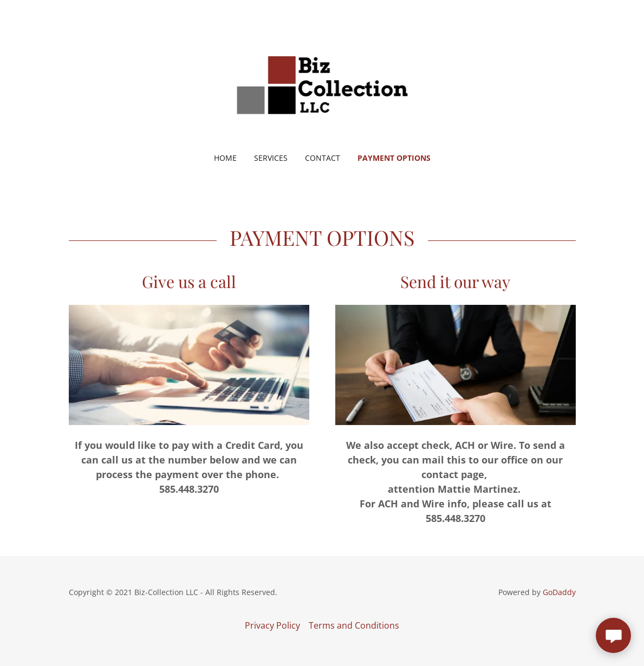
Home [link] (225, 158)
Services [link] (271, 158)
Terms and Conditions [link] (354, 625)
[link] (322, 83)
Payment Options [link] (394, 158)
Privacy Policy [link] (272, 625)
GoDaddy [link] (559, 592)
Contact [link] (323, 158)
